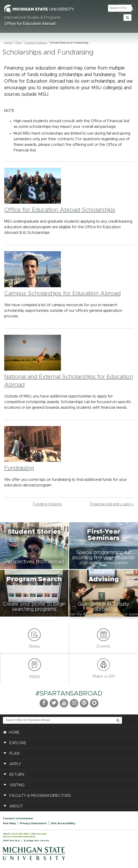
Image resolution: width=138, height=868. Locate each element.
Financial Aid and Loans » (112, 504)
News (34, 647)
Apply (35, 677)
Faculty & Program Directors (40, 796)
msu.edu (41, 834)
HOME (11, 732)
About (16, 806)
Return (17, 775)
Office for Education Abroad (30, 24)
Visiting (17, 785)
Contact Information (18, 818)
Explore (18, 743)
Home (8, 43)
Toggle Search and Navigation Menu (127, 9)
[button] (35, 546)
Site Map (9, 823)
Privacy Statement (33, 823)
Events (103, 647)
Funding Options (36, 43)
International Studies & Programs (32, 18)
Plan (19, 43)
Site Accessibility (63, 823)
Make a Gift (104, 677)
